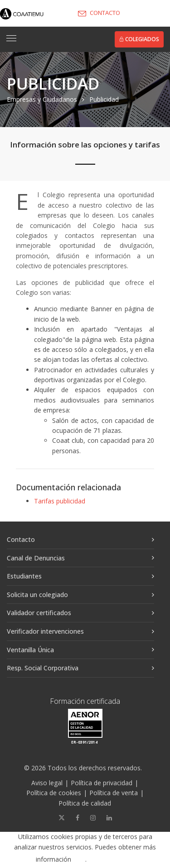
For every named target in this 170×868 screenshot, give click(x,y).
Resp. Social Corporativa (43, 668)
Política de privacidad (102, 783)
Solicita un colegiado (37, 595)
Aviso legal (47, 783)
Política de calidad (85, 803)
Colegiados (139, 39)
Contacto (21, 539)
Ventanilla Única (30, 650)
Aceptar (115, 860)
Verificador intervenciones (45, 631)
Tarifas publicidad (60, 501)
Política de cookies (54, 793)
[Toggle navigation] (11, 38)
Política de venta (114, 793)
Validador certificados (39, 613)
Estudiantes (24, 576)
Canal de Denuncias (36, 558)
